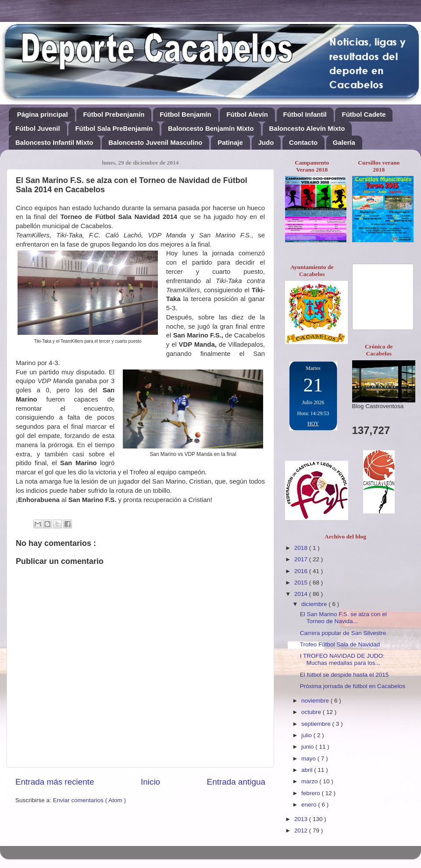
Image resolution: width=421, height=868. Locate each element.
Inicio (150, 782)
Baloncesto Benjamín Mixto (211, 128)
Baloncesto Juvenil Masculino (155, 142)
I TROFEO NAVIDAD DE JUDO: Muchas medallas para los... (342, 659)
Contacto (303, 142)
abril (308, 770)
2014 (302, 594)
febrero (312, 793)
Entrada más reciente (55, 782)
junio (308, 747)
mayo (309, 759)
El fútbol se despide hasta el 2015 (344, 675)
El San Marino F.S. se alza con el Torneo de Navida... (343, 618)
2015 (302, 583)
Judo (266, 142)
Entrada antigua (236, 782)
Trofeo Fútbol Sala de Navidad (340, 644)
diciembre (315, 604)
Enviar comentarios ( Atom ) (90, 800)
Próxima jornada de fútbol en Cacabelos (353, 686)
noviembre (316, 701)
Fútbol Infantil (305, 114)
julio (307, 735)
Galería (344, 142)
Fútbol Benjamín (186, 114)
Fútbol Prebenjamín (114, 114)
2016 (302, 571)
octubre (312, 712)
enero (310, 805)
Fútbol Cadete (364, 114)
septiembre (317, 724)
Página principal (43, 114)
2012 (302, 830)
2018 (302, 548)
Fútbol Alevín (247, 114)
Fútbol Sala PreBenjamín (114, 128)
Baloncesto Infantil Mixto (54, 142)
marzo (310, 781)
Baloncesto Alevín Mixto (307, 128)
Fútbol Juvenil (38, 128)
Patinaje (230, 142)
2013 (302, 819)
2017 (302, 559)
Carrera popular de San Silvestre (343, 633)
